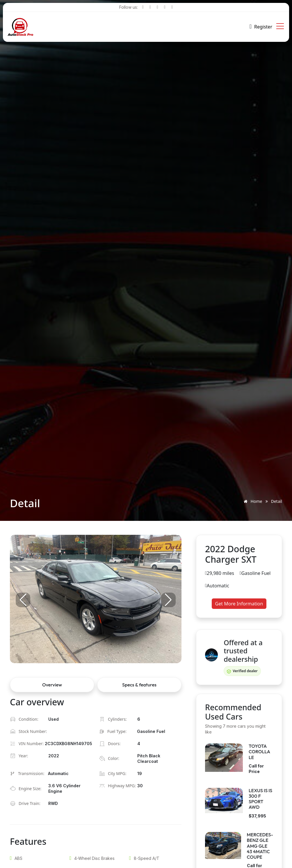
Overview (52, 685)
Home (252, 501)
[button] (168, 600)
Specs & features (139, 685)
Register (263, 27)
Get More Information (239, 604)
